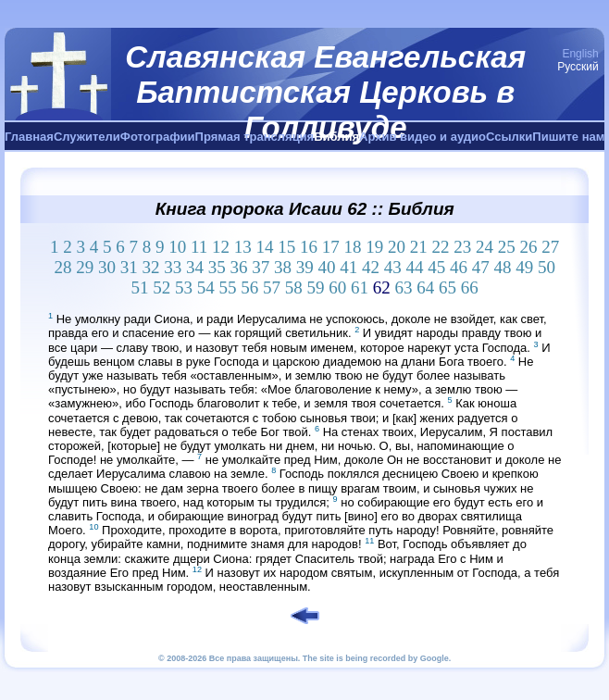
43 (393, 267)
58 (294, 287)
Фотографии (158, 137)
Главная (29, 137)
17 (331, 247)
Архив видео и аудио (423, 137)
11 (199, 247)
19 (374, 247)
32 (150, 267)
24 (485, 247)
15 (286, 247)
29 (85, 267)
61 (360, 287)
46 (459, 267)
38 (283, 267)
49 (524, 267)
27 (550, 247)
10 (177, 247)
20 (397, 247)
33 (173, 267)
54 (206, 287)
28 (62, 267)
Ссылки (509, 137)
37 (261, 267)
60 (337, 287)
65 (447, 287)
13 (243, 247)
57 (272, 287)
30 (107, 267)
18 (353, 247)
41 (348, 267)
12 (221, 247)
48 (502, 267)
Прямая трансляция (255, 137)
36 (238, 267)
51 (140, 287)
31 (129, 267)
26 (529, 247)
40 (326, 267)
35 (217, 267)
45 (436, 267)
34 (195, 267)
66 (470, 287)
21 (419, 247)
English (580, 54)
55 (228, 287)
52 (162, 287)
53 (184, 287)
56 (249, 287)
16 (309, 247)
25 (507, 247)
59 (316, 287)
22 (441, 247)
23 (462, 247)
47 (481, 267)
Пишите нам (568, 137)
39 (305, 267)
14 (265, 247)
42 (371, 267)
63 (404, 287)
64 (425, 287)
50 (547, 267)
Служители (87, 137)
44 (414, 267)
